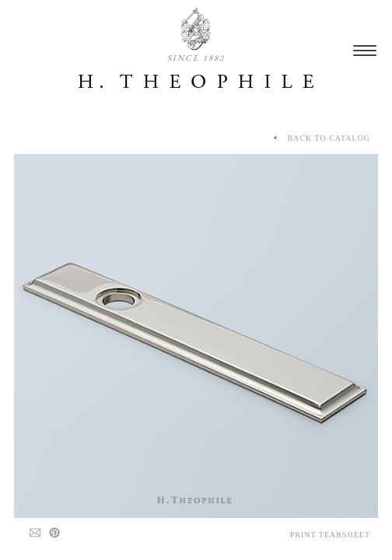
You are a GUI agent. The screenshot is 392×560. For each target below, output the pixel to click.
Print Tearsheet (330, 535)
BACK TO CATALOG (320, 138)
